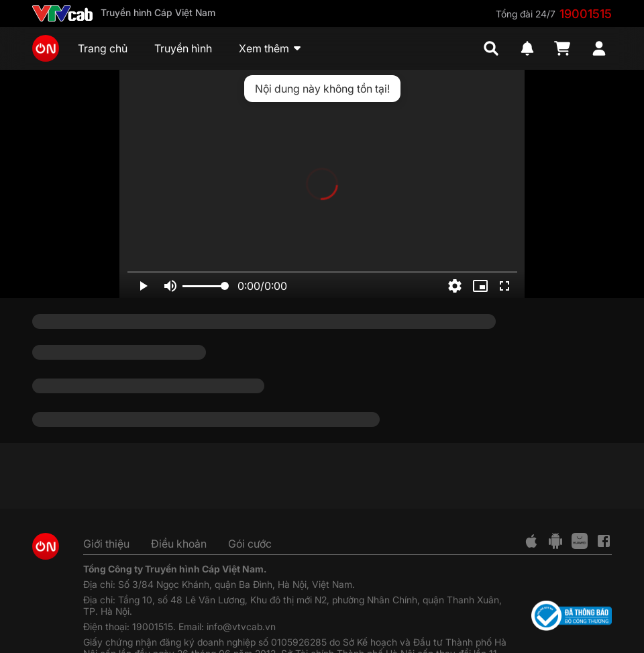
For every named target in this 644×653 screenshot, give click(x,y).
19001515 (586, 14)
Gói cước (250, 544)
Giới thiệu (106, 544)
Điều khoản (179, 544)
